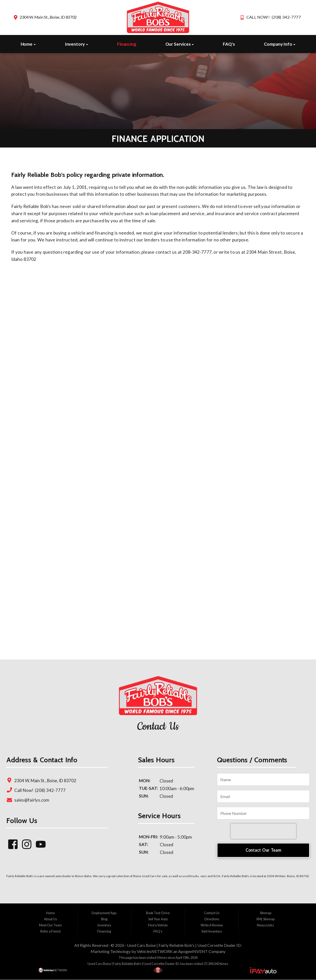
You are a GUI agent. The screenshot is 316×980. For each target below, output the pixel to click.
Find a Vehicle (158, 925)
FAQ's (229, 44)
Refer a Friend (50, 932)
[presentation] (263, 831)
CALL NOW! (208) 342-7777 (274, 17)
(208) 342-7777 (50, 790)
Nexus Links (265, 925)
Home (28, 44)
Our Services (180, 44)
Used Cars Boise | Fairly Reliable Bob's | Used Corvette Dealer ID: (184, 945)
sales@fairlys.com (32, 800)
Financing (127, 44)
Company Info (280, 44)
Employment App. (104, 913)
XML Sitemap (265, 919)
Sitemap (266, 913)
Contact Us (212, 913)
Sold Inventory (212, 932)
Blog (104, 919)
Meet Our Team (50, 925)
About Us (50, 919)
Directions (212, 919)
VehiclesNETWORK (155, 952)
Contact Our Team (263, 850)
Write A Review (212, 925)
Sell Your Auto (158, 919)
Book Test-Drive (158, 913)
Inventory (76, 44)
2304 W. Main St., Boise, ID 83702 (48, 17)
